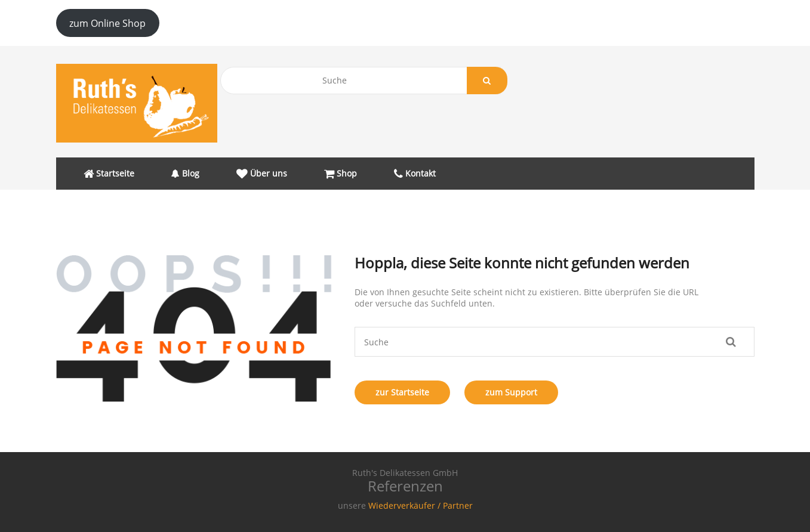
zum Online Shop (107, 23)
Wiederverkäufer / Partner (421, 505)
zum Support (511, 392)
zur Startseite (402, 392)
